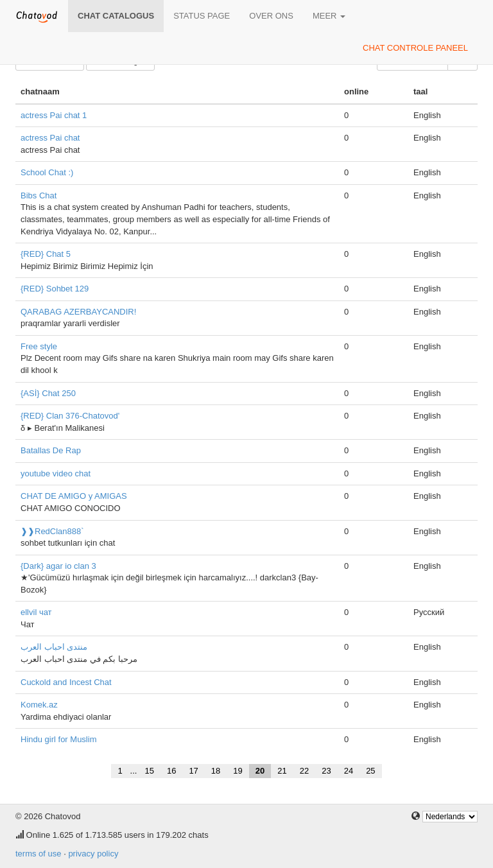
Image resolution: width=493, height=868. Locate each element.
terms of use (39, 854)
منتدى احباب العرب (54, 647)
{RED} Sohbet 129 (55, 289)
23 (326, 771)
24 (349, 771)
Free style (39, 346)
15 (149, 771)
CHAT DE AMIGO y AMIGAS (74, 496)
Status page (202, 16)
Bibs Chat (39, 195)
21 (282, 771)
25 (370, 771)
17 (193, 771)
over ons (271, 16)
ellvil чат (36, 612)
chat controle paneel (415, 48)
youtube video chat (56, 473)
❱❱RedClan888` (52, 531)
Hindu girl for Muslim (58, 739)
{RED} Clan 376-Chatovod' (70, 416)
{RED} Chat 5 (46, 254)
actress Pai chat (50, 138)
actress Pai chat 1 (54, 115)
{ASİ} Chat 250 (48, 393)
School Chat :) (47, 172)
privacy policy (93, 854)
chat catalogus (116, 16)
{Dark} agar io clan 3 (58, 566)
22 (304, 771)
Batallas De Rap (51, 450)
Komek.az (39, 705)
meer (329, 16)
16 (171, 771)
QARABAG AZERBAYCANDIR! (78, 312)
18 (216, 771)
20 (260, 771)
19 (238, 771)
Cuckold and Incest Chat (66, 682)
